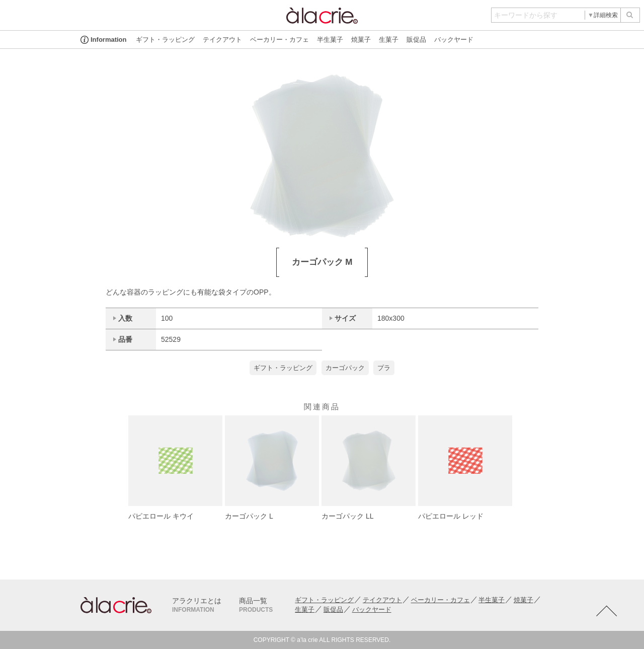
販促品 (416, 40)
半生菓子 (330, 40)
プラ (384, 368)
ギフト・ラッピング (165, 40)
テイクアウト (222, 40)
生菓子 (389, 40)
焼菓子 (361, 40)
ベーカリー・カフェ (279, 40)
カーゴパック (345, 368)
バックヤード (454, 40)
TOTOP (606, 611)
